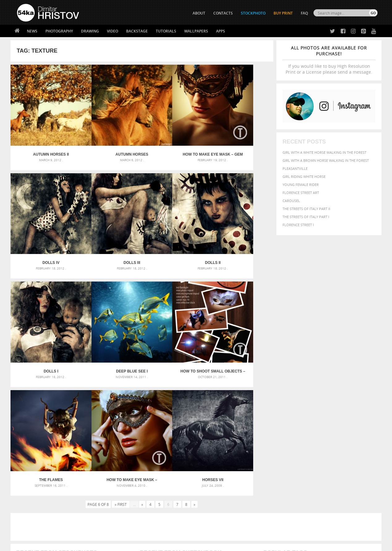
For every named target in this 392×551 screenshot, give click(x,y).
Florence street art (301, 193)
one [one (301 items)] (343, 428)
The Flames (109, 326)
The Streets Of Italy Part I (306, 217)
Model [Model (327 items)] (316, 428)
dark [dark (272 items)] (357, 416)
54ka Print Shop (31, 477)
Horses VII (240, 326)
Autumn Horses (109, 139)
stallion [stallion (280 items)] (359, 434)
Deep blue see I (241, 232)
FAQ (304, 13)
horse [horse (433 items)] (278, 427)
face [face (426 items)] (321, 421)
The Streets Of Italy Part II (306, 209)
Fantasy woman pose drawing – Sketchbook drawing (189, 416)
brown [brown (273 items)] (311, 416)
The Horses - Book (33, 500)
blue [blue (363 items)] (301, 416)
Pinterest (211, 501)
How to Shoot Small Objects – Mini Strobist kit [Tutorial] (43, 326)
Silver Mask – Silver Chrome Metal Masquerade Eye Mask (68, 431)
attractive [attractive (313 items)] (296, 409)
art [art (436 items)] (283, 409)
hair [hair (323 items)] (373, 422)
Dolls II (109, 232)
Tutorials (166, 31)
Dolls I (175, 232)
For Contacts (119, 508)
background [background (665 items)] (322, 409)
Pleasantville (295, 168)
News (32, 31)
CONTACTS (223, 13)
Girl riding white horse (304, 176)
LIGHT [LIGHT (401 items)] (291, 427)
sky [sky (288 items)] (349, 434)
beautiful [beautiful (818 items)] (351, 408)
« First (121, 350)
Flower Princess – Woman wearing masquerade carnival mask (72, 439)
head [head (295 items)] (267, 428)
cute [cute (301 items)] (349, 416)
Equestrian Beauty (81, 530)
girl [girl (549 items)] (364, 421)
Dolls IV (240, 139)
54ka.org (68, 544)
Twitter (210, 477)
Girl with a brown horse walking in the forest (326, 160)
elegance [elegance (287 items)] (271, 422)
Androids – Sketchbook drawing (170, 409)
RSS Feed (146, 530)
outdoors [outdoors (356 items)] (273, 434)
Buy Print (283, 13)
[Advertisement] (197, 373)
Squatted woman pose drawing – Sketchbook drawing (190, 431)
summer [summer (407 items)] (271, 440)
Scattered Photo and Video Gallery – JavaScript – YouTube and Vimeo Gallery (72, 409)
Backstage (137, 31)
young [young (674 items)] (320, 439)
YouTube (210, 509)
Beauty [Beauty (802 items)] (273, 415)
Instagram (212, 493)
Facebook (212, 485)
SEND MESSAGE (323, 489)
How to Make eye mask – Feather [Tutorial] (175, 326)
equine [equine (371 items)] (309, 422)
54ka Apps (25, 508)
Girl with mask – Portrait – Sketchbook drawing (184, 424)
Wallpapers (196, 31)
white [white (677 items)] (287, 439)
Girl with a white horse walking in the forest (324, 152)
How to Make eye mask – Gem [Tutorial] (175, 139)
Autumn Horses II (43, 139)
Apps (221, 31)
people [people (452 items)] (290, 434)
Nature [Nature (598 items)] (331, 427)
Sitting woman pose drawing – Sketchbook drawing (188, 439)
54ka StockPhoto (33, 485)
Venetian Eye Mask (118, 530)
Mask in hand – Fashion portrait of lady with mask (63, 424)
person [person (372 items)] (304, 434)
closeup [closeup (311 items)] (324, 416)
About (112, 477)
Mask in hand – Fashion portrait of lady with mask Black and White (72, 416)
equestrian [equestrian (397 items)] (291, 422)
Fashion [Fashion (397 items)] (334, 422)
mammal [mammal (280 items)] (303, 428)
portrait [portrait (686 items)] (323, 433)
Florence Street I (298, 225)
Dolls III (43, 232)
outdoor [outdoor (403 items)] (357, 427)
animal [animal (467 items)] (271, 409)
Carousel (291, 201)
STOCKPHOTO (253, 13)
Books (112, 492)
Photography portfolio (39, 492)
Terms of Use (102, 544)
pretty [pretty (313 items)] (340, 434)
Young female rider (301, 185)
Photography (59, 31)
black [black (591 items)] (289, 415)
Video (113, 31)
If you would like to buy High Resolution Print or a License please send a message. (329, 60)
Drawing (90, 31)
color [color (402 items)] (338, 416)
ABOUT (199, 13)
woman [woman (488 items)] (303, 440)
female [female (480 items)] (351, 422)
